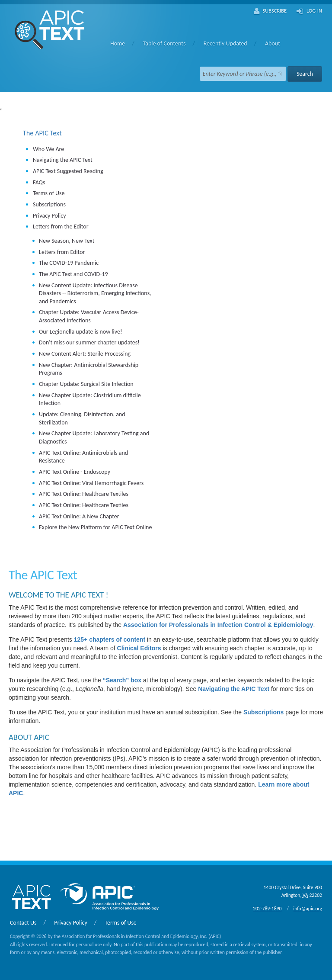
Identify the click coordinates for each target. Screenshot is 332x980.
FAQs (39, 182)
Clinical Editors (139, 648)
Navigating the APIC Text (63, 160)
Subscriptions (49, 204)
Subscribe (270, 11)
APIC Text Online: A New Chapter (79, 516)
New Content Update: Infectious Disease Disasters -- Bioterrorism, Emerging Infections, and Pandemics (95, 293)
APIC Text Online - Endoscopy (75, 472)
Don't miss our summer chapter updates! (89, 342)
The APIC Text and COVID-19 (73, 274)
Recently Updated (225, 43)
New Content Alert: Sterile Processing (85, 354)
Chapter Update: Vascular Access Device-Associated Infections (89, 316)
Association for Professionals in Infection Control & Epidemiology (218, 625)
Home (118, 43)
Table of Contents (164, 43)
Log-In (309, 11)
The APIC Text (42, 133)
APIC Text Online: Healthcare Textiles (84, 494)
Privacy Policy (49, 216)
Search (305, 74)
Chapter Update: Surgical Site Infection (86, 384)
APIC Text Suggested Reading (68, 171)
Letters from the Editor (61, 227)
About (273, 43)
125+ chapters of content (110, 639)
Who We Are (48, 149)
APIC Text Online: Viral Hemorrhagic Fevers (91, 483)
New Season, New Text (67, 241)
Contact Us (23, 923)
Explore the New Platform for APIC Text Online (95, 527)
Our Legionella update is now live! (81, 332)
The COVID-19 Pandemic (69, 263)
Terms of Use (49, 193)
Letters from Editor (62, 252)
